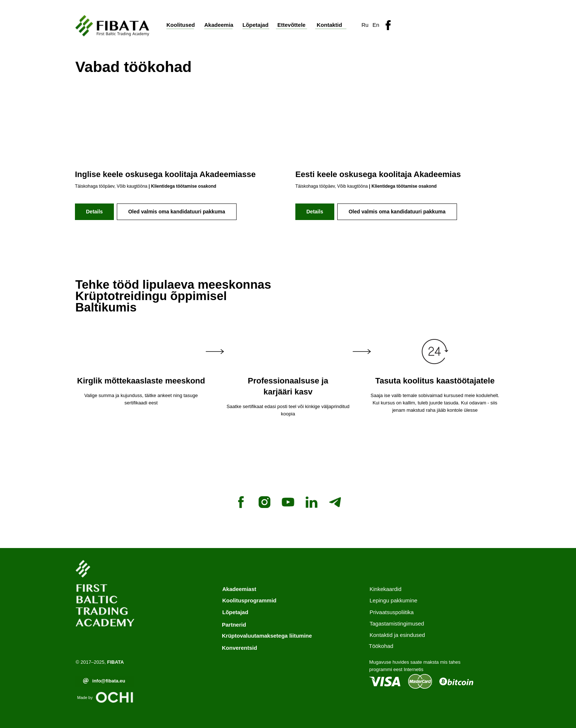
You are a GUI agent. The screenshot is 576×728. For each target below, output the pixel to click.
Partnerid (234, 625)
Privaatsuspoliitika (392, 612)
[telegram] (335, 502)
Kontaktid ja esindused (397, 635)
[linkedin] (312, 502)
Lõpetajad (255, 25)
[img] (388, 25)
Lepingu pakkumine (393, 600)
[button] (453, 24)
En (376, 25)
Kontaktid (329, 25)
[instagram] (264, 502)
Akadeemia (219, 25)
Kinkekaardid (386, 589)
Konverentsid (240, 648)
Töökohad (381, 646)
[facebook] (241, 502)
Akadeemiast (239, 589)
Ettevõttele (291, 25)
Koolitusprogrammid (249, 600)
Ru (365, 25)
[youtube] (288, 502)
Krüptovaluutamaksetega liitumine (267, 636)
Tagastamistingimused (397, 624)
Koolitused (181, 25)
